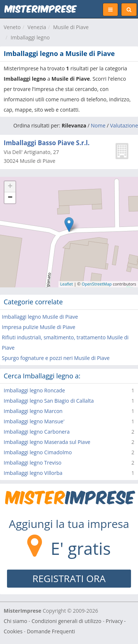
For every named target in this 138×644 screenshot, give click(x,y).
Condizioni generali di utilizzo (67, 621)
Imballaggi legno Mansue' (34, 421)
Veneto (12, 27)
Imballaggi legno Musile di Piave (40, 317)
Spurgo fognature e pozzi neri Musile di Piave (56, 358)
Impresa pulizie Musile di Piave (39, 327)
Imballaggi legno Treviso (33, 463)
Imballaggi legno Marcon (33, 411)
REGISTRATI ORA (69, 578)
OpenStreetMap (97, 284)
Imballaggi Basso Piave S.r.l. (47, 143)
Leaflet (67, 284)
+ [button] (10, 187)
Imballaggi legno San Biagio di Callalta (49, 401)
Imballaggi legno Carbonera (37, 432)
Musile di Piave (71, 27)
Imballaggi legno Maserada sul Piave (47, 442)
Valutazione (124, 125)
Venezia (37, 27)
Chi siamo (15, 621)
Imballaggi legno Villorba (33, 473)
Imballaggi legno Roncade (34, 390)
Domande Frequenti (51, 631)
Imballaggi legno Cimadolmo (38, 452)
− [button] (10, 198)
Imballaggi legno (30, 37)
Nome (98, 125)
